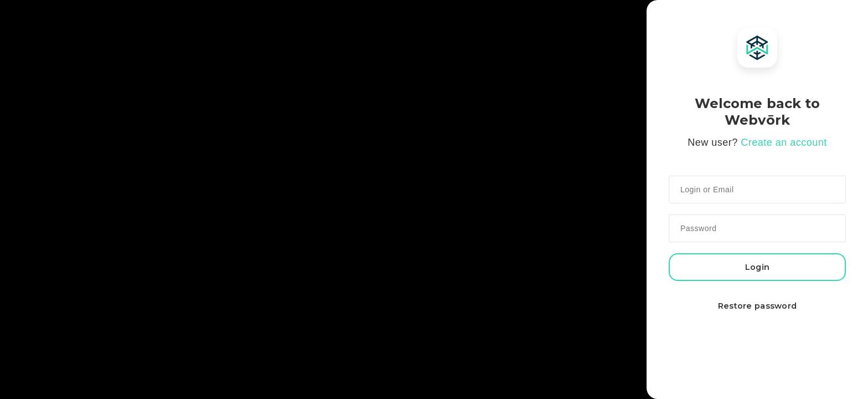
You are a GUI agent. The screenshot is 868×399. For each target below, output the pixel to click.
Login (757, 267)
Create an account (784, 142)
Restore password (758, 306)
